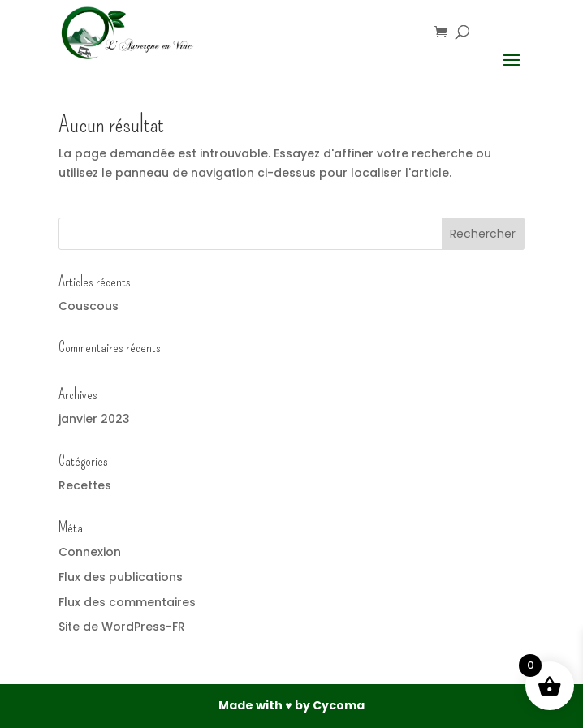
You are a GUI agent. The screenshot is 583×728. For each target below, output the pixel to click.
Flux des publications (121, 577)
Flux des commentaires (127, 602)
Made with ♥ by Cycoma (291, 705)
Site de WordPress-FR (122, 627)
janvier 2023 (94, 419)
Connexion (90, 552)
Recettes (85, 485)
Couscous (89, 306)
